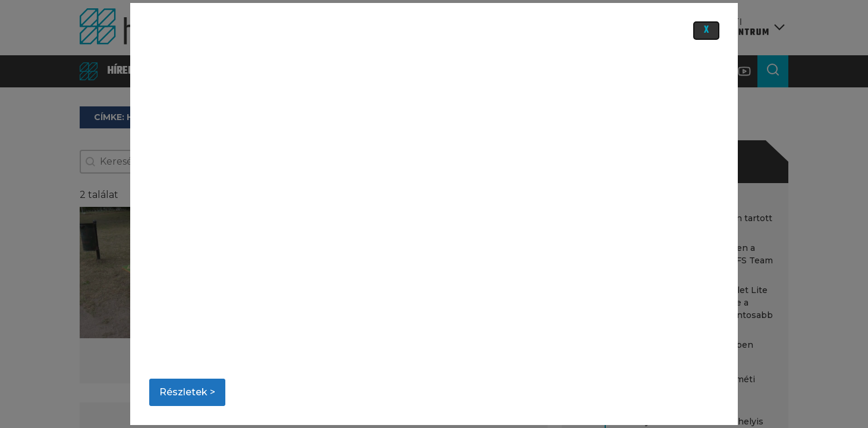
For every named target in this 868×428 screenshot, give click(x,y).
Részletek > (187, 392)
